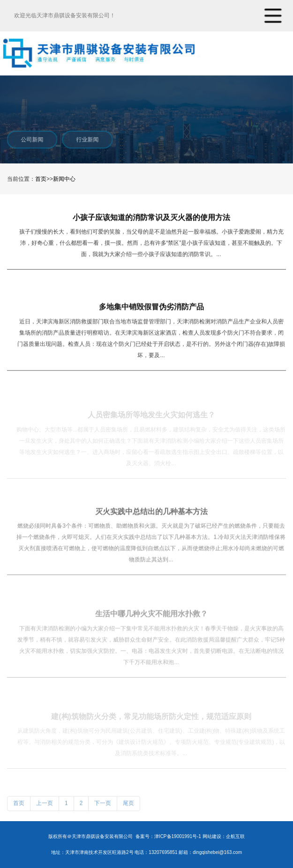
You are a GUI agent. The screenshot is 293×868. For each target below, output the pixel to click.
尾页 (128, 805)
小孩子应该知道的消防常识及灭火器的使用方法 (151, 218)
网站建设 (212, 836)
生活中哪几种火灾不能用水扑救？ (151, 616)
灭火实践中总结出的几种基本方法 (151, 514)
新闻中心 (64, 179)
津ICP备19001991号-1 (178, 836)
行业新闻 (87, 140)
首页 (41, 179)
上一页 (45, 805)
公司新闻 (31, 140)
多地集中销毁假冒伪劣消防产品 (151, 308)
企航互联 (235, 836)
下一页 (103, 805)
